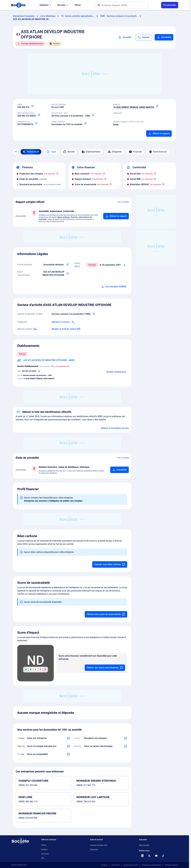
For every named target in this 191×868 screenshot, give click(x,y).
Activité (69, 152)
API (43, 858)
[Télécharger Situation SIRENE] (125, 265)
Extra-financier (158, 152)
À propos (104, 865)
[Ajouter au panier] (116, 216)
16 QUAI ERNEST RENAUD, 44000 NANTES (134, 107)
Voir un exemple (123, 202)
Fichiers (44, 849)
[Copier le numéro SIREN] (32, 106)
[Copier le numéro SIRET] (39, 115)
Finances (135, 152)
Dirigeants (115, 152)
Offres (78, 5)
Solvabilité (164, 37)
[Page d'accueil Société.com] (18, 5)
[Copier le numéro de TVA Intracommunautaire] (36, 123)
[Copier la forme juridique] (86, 123)
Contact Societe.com (99, 845)
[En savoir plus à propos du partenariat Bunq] (68, 746)
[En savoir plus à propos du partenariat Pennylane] (126, 746)
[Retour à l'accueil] (20, 841)
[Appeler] (144, 37)
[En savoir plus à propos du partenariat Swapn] (68, 738)
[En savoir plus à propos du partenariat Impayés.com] (126, 738)
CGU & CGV (116, 865)
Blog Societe (144, 845)
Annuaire (45, 854)
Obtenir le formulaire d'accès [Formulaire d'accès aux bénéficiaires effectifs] (115, 428)
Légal (51, 152)
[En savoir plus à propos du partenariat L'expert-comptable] (68, 754)
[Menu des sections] (16, 152)
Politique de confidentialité (151, 865)
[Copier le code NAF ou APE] (93, 115)
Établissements (91, 152)
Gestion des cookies (131, 865)
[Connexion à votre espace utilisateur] (170, 5)
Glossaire (94, 849)
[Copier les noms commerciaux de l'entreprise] (68, 274)
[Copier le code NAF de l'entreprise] (94, 314)
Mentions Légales (171, 865)
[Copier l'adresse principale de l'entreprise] (157, 106)
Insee (116, 124)
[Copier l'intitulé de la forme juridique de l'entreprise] (67, 265)
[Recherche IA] (31, 152)
